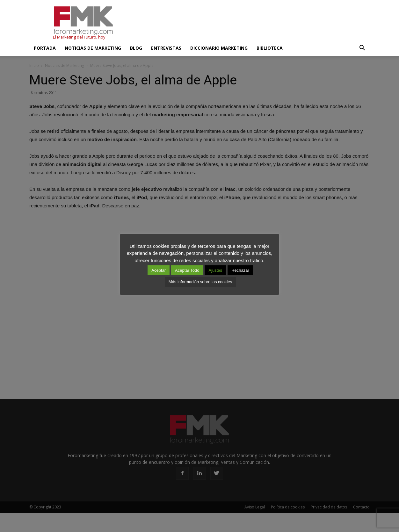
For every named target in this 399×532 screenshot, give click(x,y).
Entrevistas (166, 48)
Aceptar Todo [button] (187, 270)
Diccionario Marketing (219, 48)
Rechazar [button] (240, 270)
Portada (45, 48)
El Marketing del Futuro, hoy (79, 37)
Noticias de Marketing (93, 48)
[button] (362, 48)
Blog (136, 48)
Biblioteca (270, 48)
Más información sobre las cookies (200, 282)
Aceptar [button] (159, 270)
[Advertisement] (254, 23)
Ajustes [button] (215, 270)
